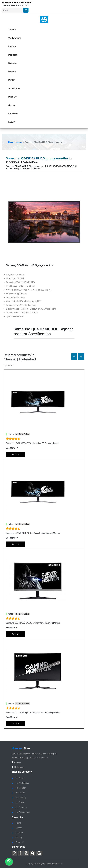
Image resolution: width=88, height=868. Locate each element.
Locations (13, 114)
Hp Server (18, 778)
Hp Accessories (21, 812)
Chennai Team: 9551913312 (15, 5)
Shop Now (15, 454)
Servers (12, 30)
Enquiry (12, 122)
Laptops (12, 46)
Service (12, 105)
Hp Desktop (19, 797)
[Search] (12, 10)
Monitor (12, 72)
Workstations (15, 38)
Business (13, 63)
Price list (18, 842)
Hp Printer (18, 802)
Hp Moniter (19, 788)
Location (18, 833)
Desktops (13, 55)
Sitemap (59, 864)
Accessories (14, 88)
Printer (12, 80)
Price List (13, 97)
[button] (74, 357)
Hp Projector (19, 807)
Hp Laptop (18, 793)
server (19, 142)
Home (11, 142)
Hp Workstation (21, 783)
